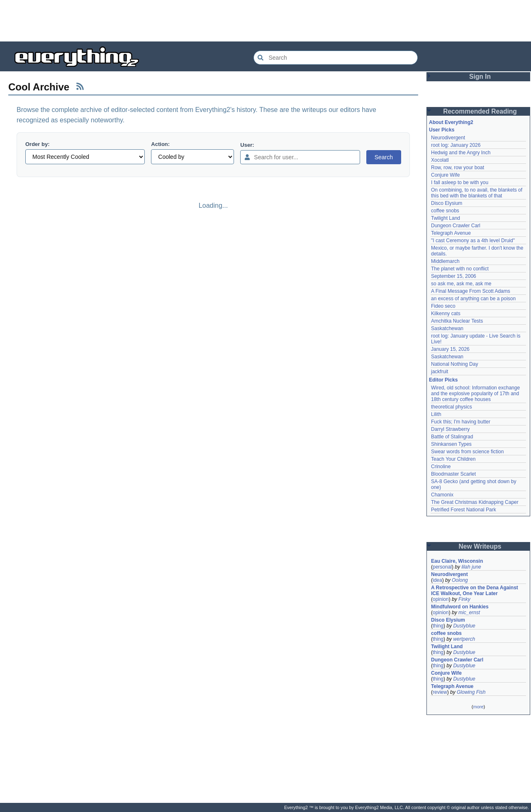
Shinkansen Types (451, 444)
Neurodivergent (448, 138)
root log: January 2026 (456, 145)
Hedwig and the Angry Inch (461, 153)
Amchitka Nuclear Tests (457, 321)
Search (384, 157)
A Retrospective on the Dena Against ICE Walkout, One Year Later (475, 591)
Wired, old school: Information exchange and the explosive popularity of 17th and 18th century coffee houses (475, 394)
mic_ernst (469, 613)
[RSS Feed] (80, 86)
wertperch (464, 639)
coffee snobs (445, 211)
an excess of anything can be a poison (473, 299)
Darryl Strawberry (450, 429)
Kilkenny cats (446, 314)
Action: (160, 144)
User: (247, 145)
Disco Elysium (447, 203)
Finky (464, 599)
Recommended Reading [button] (480, 111)
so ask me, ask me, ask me (461, 284)
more (478, 707)
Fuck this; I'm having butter (461, 422)
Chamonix (442, 495)
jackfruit (440, 372)
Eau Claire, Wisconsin (457, 561)
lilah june (471, 567)
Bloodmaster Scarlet (453, 474)
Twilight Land (446, 218)
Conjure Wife (445, 175)
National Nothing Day (454, 364)
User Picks (442, 130)
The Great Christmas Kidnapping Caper (475, 502)
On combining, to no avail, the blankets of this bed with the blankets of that (477, 193)
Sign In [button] (480, 77)
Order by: (38, 144)
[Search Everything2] (336, 58)
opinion (441, 599)
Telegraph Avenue (451, 233)
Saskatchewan (447, 328)
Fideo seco (443, 306)
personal (442, 567)
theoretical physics (452, 407)
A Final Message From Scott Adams (471, 291)
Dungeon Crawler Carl (456, 226)
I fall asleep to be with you (460, 182)
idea (437, 580)
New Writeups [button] (480, 546)
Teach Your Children (453, 459)
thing (438, 626)
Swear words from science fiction (467, 452)
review (440, 692)
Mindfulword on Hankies (460, 607)
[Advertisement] (265, 21)
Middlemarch (445, 261)
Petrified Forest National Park (464, 510)
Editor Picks (443, 380)
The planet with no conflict (460, 269)
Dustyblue (464, 626)
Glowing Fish (471, 692)
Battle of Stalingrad (452, 437)
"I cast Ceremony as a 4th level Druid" (473, 241)
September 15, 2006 (454, 276)
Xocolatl (440, 160)
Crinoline (441, 467)
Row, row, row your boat (458, 168)
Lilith (436, 414)
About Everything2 (451, 122)
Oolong (460, 580)
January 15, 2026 (450, 349)
